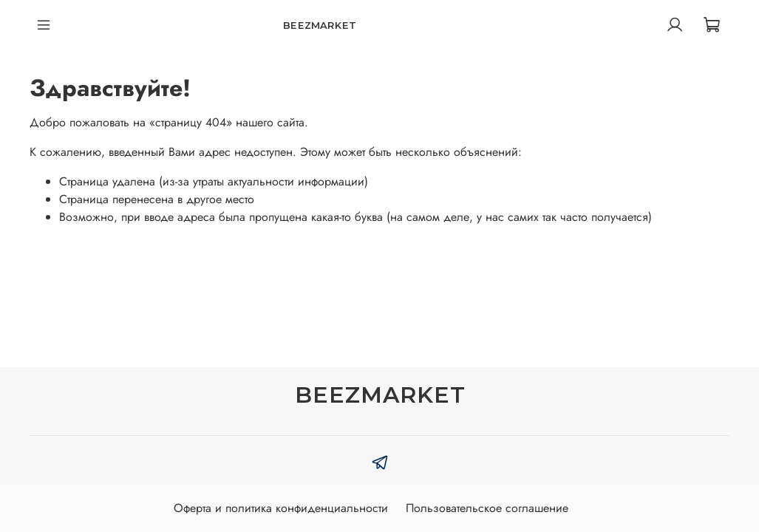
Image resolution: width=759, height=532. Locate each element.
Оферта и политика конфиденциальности (281, 508)
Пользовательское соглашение (487, 508)
